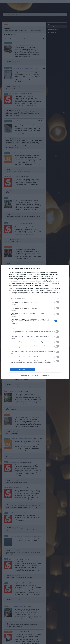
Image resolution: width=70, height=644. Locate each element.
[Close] (65, 269)
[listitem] (35, 298)
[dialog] (35, 322)
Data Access (35, 376)
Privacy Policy (45, 376)
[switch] (57, 302)
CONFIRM (22, 370)
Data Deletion (25, 376)
